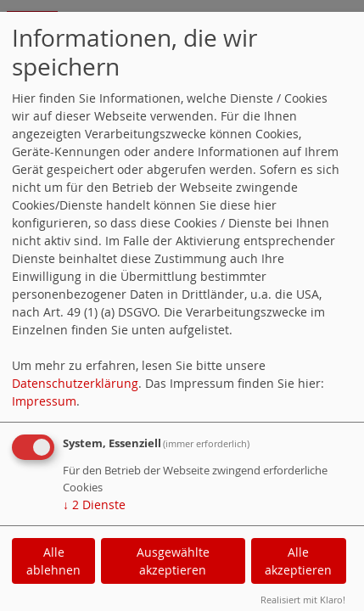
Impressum (44, 401)
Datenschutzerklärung (75, 383)
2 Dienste (94, 504)
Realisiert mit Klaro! (303, 600)
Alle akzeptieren (298, 561)
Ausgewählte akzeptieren (173, 561)
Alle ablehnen (53, 561)
